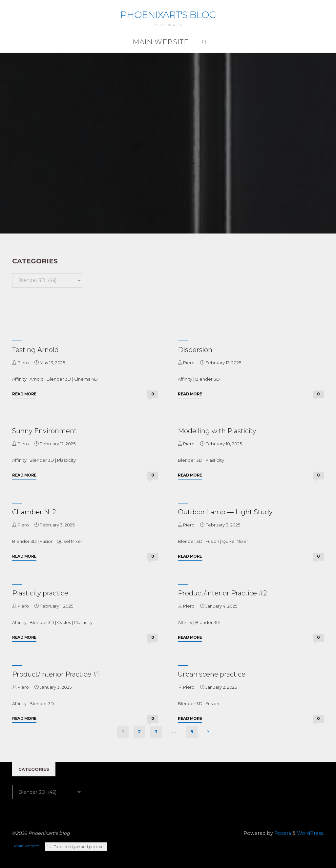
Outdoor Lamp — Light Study (225, 512)
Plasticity (66, 460)
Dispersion (195, 350)
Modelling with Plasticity (217, 431)
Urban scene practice (212, 674)
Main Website (27, 846)
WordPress (310, 833)
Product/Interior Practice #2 (222, 593)
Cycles (64, 623)
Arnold (37, 379)
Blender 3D (59, 379)
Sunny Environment (44, 431)
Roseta (282, 833)
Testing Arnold (35, 350)
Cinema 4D (86, 379)
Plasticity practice (40, 593)
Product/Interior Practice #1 (56, 674)
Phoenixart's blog (168, 15)
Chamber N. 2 (34, 512)
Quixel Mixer (69, 541)
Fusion (47, 541)
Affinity (19, 379)
